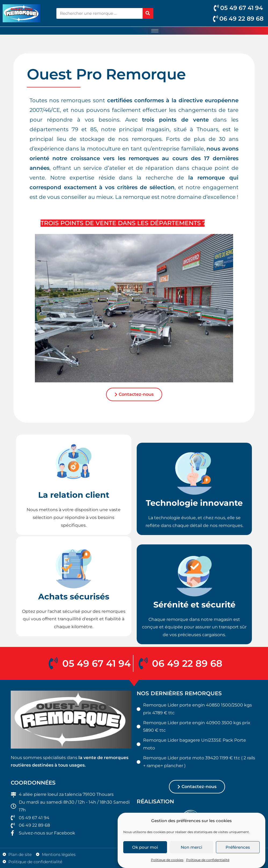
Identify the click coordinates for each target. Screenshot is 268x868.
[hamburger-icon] (155, 31)
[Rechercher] (148, 13)
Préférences (238, 858)
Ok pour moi (145, 858)
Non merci (191, 858)
